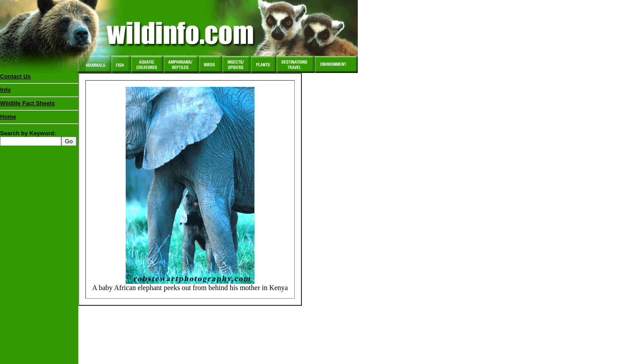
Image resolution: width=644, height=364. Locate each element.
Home (8, 117)
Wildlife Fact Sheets (39, 105)
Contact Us (15, 76)
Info (5, 90)
